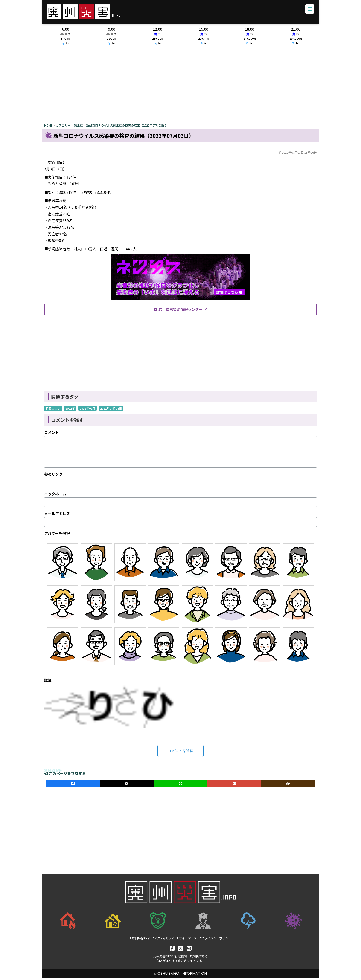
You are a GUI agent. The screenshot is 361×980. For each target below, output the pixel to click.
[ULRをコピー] (288, 785)
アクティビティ (163, 940)
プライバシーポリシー (215, 940)
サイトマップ (187, 940)
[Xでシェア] (127, 785)
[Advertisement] (180, 87)
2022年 (70, 410)
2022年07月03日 (111, 410)
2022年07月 (87, 410)
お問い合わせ (140, 940)
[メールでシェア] (234, 785)
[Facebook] (172, 950)
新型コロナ (53, 410)
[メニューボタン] (309, 10)
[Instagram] (189, 950)
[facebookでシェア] (73, 785)
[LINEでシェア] (180, 785)
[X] (181, 950)
